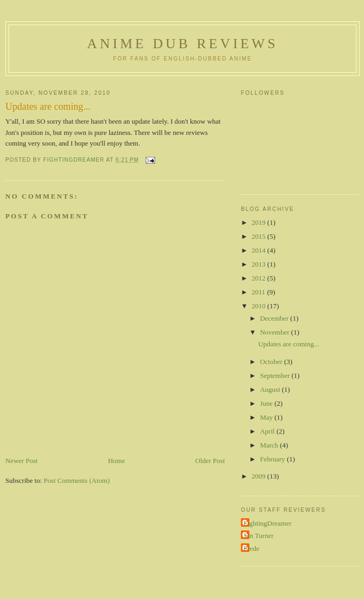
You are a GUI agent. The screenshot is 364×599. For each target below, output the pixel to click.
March (270, 445)
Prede (252, 548)
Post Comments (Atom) (77, 480)
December (275, 318)
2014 (259, 250)
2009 (259, 476)
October (272, 362)
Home (117, 461)
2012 (259, 278)
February (274, 459)
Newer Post (21, 461)
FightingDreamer (268, 523)
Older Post (210, 461)
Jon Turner (259, 536)
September (276, 376)
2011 (259, 292)
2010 (259, 306)
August (271, 389)
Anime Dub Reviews (182, 44)
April (268, 431)
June (267, 403)
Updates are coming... (289, 344)
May (267, 417)
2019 (259, 222)
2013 (259, 264)
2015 (259, 236)
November (276, 332)
